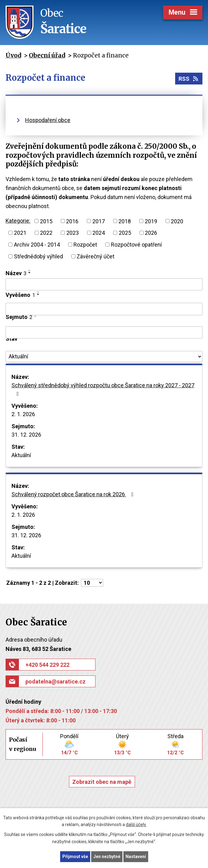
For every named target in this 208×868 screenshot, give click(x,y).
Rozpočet (85, 245)
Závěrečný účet (95, 256)
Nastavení (136, 857)
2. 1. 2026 (23, 414)
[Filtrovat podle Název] (104, 284)
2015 (46, 221)
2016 (72, 221)
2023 (73, 233)
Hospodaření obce (48, 120)
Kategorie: (18, 221)
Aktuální (21, 455)
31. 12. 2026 (26, 435)
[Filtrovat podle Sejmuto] (104, 333)
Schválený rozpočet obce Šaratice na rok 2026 (74, 494)
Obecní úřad (47, 55)
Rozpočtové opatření (136, 245)
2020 (177, 221)
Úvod (13, 55)
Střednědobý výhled (38, 256)
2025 (125, 233)
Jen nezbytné (107, 857)
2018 (125, 221)
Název (16, 273)
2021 (20, 233)
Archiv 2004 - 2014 (37, 245)
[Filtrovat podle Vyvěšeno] (104, 309)
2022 (46, 233)
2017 (99, 221)
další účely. (136, 825)
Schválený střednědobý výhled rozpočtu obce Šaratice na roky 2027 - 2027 (103, 389)
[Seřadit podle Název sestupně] (30, 273)
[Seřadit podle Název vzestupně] (30, 270)
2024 (99, 233)
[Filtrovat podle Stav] (104, 357)
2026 (151, 233)
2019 (151, 221)
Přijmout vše (75, 857)
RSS (189, 79)
